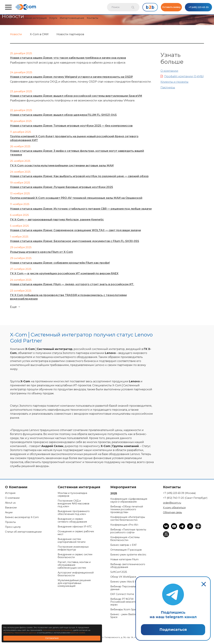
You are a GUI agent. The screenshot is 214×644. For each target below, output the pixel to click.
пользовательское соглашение (58, 630)
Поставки (11, 18)
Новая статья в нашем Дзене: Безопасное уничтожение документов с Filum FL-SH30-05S (75, 241)
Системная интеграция (33, 18)
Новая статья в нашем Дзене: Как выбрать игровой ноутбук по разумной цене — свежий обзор (79, 176)
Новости (16, 34)
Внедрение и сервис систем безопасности (75, 556)
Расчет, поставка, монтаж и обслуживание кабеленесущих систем (74, 565)
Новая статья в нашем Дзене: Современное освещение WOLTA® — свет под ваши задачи (75, 230)
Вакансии (11, 508)
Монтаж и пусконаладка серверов (72, 495)
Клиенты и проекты (174, 82)
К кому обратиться (174, 508)
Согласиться (52, 638)
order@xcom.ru (172, 503)
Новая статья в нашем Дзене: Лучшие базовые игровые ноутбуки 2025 (62, 187)
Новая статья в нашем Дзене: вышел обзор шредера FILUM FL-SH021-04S (63, 115)
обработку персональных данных (20, 633)
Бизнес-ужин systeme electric (128, 555)
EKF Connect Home (122, 594)
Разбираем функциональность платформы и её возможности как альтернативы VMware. (73, 100)
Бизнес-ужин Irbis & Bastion (127, 582)
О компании (169, 71)
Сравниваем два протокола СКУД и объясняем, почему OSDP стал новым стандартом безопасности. (81, 82)
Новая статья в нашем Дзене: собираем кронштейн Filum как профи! (60, 263)
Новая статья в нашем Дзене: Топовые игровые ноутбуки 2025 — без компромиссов (71, 126)
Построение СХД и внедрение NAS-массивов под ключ (73, 504)
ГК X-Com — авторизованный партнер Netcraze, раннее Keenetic (57, 220)
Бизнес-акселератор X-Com (22, 517)
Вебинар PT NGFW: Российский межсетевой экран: (125, 602)
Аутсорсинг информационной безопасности (76, 574)
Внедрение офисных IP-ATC (75, 527)
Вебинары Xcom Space (124, 610)
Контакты (92, 18)
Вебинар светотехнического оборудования (128, 566)
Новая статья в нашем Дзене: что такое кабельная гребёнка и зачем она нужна (68, 58)
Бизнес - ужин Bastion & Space (125, 616)
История (10, 493)
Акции (9, 512)
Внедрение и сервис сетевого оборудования (72, 520)
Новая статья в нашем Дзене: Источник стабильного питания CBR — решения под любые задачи (81, 209)
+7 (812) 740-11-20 (185, 498)
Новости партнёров (70, 34)
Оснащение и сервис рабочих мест (76, 533)
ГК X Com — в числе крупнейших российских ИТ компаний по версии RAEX (64, 273)
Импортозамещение (72, 18)
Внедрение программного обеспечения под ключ (74, 513)
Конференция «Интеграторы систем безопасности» (128, 519)
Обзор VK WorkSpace (123, 577)
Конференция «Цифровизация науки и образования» (129, 500)
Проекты (10, 522)
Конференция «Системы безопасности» (125, 539)
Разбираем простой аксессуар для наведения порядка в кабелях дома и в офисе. (68, 63)
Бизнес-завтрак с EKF (124, 545)
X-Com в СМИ (39, 34)
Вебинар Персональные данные (125, 588)
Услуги (53, 18)
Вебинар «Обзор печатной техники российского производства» (127, 509)
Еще (13, 307)
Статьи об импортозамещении (23, 532)
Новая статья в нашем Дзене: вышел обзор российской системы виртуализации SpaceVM (76, 96)
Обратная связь (172, 512)
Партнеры (168, 87)
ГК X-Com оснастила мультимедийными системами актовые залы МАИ (62, 166)
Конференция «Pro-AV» (124, 525)
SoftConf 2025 (119, 572)
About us (10, 503)
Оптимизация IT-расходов (126, 550)
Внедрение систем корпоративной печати (72, 541)
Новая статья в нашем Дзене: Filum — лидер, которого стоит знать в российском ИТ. (72, 284)
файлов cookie (78, 633)
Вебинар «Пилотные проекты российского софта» (128, 531)
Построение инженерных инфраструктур (73, 548)
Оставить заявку (171, 7)
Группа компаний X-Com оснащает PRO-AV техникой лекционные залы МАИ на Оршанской (76, 198)
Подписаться (173, 630)
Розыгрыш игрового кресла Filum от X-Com (41, 252)
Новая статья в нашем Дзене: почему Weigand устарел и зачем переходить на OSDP (71, 77)
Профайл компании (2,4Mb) (182, 76)
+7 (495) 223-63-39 (199, 7)
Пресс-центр (13, 527)
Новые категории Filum (124, 560)
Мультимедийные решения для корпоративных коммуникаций (74, 583)
